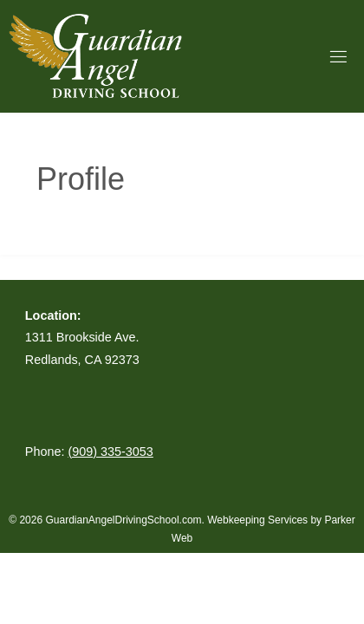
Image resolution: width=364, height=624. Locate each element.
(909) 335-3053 (110, 452)
